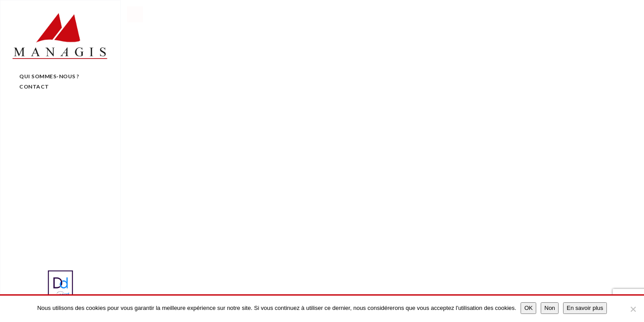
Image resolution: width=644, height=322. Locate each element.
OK (528, 308)
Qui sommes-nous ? (49, 76)
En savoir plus (585, 308)
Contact (34, 87)
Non (550, 308)
